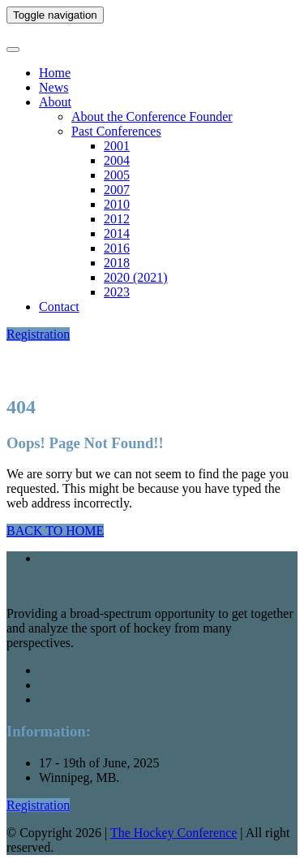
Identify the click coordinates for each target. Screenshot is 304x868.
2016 (117, 248)
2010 (117, 204)
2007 (117, 190)
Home (55, 73)
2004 (117, 160)
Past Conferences (116, 131)
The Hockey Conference (173, 833)
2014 (117, 233)
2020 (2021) (136, 277)
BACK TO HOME (55, 531)
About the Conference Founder (152, 117)
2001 (117, 146)
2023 (117, 292)
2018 (117, 263)
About (55, 102)
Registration (38, 334)
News (54, 87)
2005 (117, 175)
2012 (117, 219)
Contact (59, 307)
